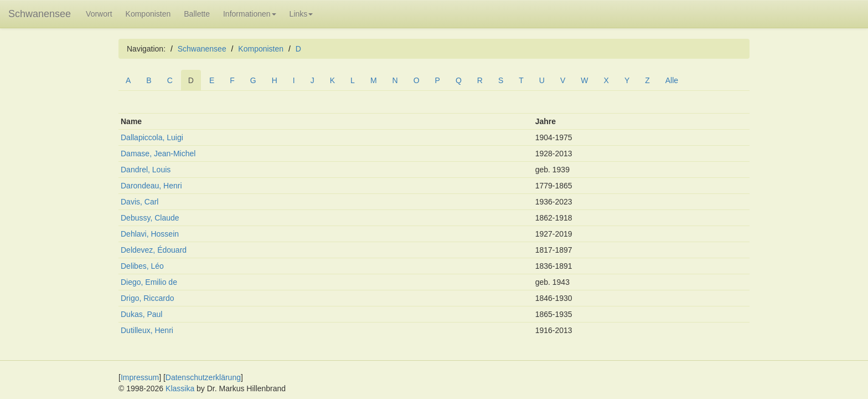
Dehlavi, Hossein (150, 234)
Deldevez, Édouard (154, 250)
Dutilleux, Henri (147, 330)
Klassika (180, 388)
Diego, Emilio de (149, 282)
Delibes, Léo (142, 266)
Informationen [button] (250, 14)
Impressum (140, 377)
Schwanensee (40, 14)
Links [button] (301, 14)
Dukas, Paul (141, 314)
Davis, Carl (139, 202)
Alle (672, 80)
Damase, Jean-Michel (158, 154)
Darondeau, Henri (151, 186)
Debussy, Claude (150, 218)
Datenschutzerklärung (203, 377)
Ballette (197, 14)
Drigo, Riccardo (147, 298)
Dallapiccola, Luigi (152, 137)
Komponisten (148, 14)
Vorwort (99, 14)
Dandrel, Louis (146, 170)
